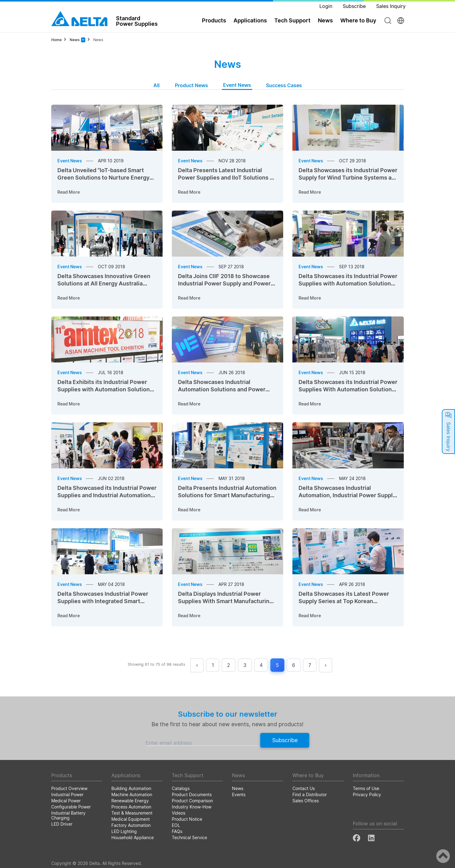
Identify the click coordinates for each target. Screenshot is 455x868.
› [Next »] (326, 665)
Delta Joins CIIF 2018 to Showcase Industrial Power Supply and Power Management (224, 283)
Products (214, 20)
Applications (250, 20)
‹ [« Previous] (197, 665)
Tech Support (292, 20)
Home (56, 40)
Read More (69, 192)
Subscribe (285, 740)
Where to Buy (358, 20)
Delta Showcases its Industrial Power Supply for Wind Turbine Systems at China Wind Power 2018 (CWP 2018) (348, 178)
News (325, 20)
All (156, 85)
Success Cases (284, 85)
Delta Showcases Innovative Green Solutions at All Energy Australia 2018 (104, 283)
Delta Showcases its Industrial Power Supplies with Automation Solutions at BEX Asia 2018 (348, 283)
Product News (191, 85)
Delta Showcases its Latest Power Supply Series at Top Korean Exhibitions (344, 601)
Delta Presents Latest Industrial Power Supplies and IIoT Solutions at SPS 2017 (226, 178)
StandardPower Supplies (137, 21)
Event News (237, 85)
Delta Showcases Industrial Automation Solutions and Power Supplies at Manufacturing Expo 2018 (228, 389)
